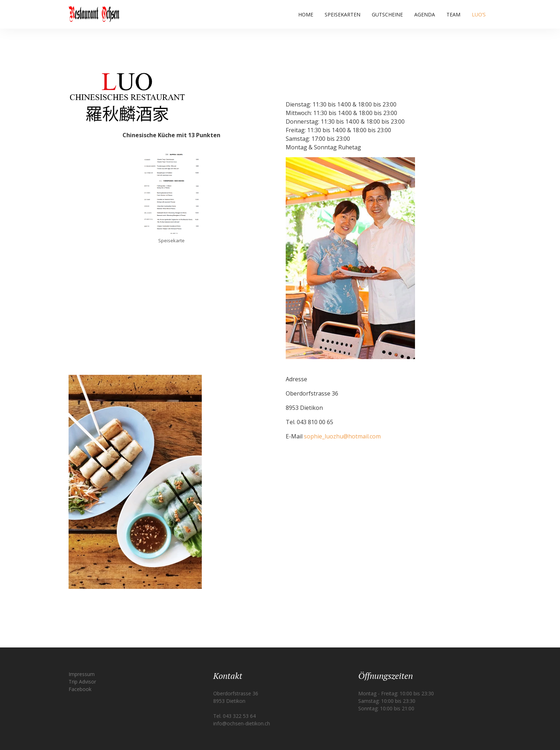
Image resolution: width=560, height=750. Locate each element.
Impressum (82, 674)
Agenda (425, 14)
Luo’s (479, 14)
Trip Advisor (82, 682)
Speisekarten (342, 14)
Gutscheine (387, 14)
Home (306, 14)
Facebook (80, 689)
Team (453, 14)
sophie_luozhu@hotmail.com (342, 436)
